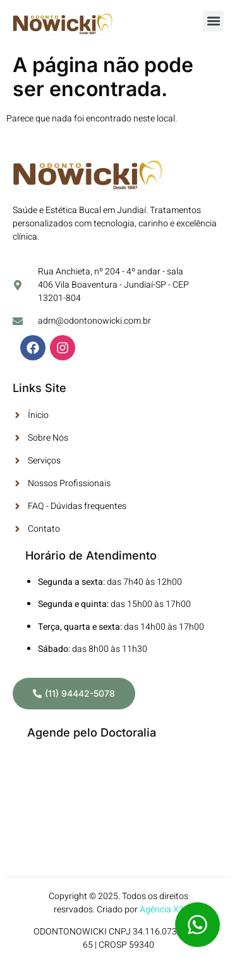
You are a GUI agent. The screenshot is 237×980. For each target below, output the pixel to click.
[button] (213, 21)
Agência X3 (162, 910)
